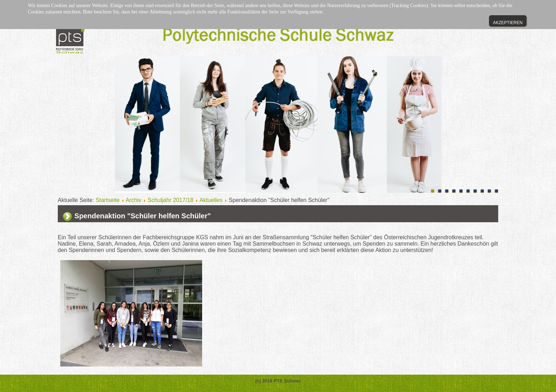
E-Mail (269, 227)
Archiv (133, 200)
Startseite (108, 200)
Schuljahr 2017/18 (171, 200)
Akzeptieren (508, 23)
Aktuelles (211, 200)
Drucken (251, 227)
